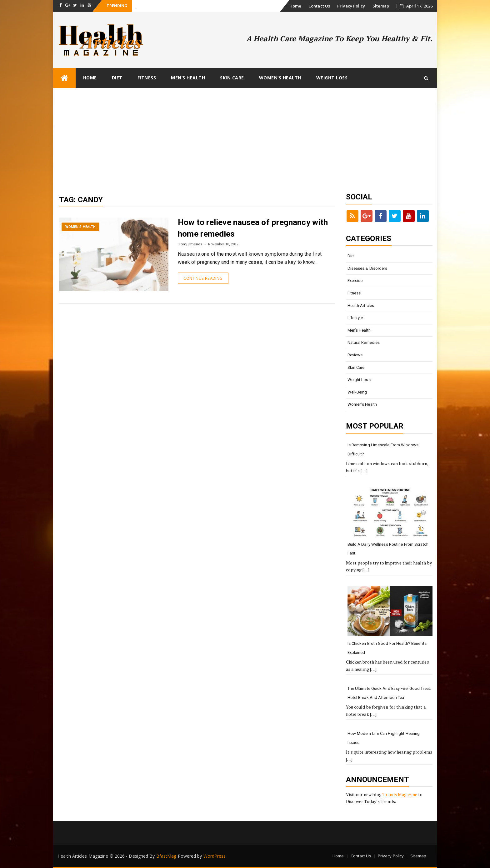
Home (295, 6)
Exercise (355, 281)
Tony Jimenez (190, 244)
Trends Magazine (400, 794)
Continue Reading (203, 278)
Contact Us (319, 6)
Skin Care (232, 78)
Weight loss (332, 78)
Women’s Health (280, 78)
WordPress (215, 856)
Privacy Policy (351, 6)
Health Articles (361, 306)
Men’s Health (188, 78)
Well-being (357, 392)
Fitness (147, 78)
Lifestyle (355, 318)
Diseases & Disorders (367, 268)
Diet (117, 78)
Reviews (355, 355)
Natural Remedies (364, 342)
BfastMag (166, 856)
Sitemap (381, 6)
